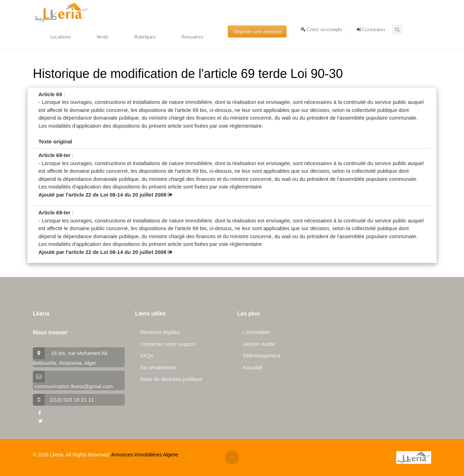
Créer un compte (322, 29)
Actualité (253, 367)
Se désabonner (158, 367)
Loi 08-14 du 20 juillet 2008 (136, 195)
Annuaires (192, 37)
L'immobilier (256, 332)
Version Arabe (259, 344)
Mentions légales (160, 332)
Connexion (371, 29)
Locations (61, 37)
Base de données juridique (172, 379)
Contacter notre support (168, 344)
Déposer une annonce (257, 31)
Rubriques (146, 37)
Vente (103, 37)
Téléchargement (261, 356)
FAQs (147, 356)
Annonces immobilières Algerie (144, 455)
